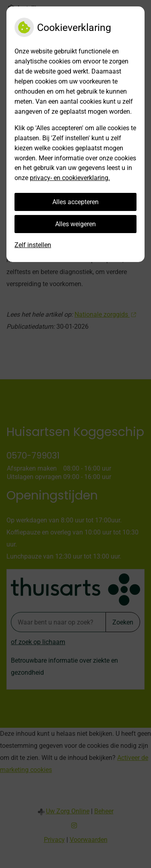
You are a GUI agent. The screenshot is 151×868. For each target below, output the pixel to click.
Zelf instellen (33, 245)
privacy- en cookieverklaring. (70, 178)
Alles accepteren (75, 202)
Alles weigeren (75, 224)
